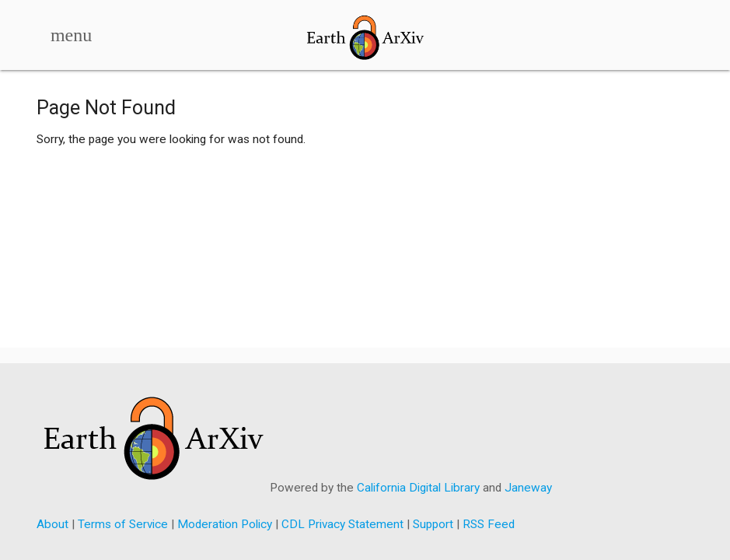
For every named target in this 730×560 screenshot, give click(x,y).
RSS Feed (489, 524)
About (52, 524)
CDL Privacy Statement (342, 524)
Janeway (528, 488)
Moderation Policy (225, 524)
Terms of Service (123, 524)
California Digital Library (418, 488)
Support (433, 524)
